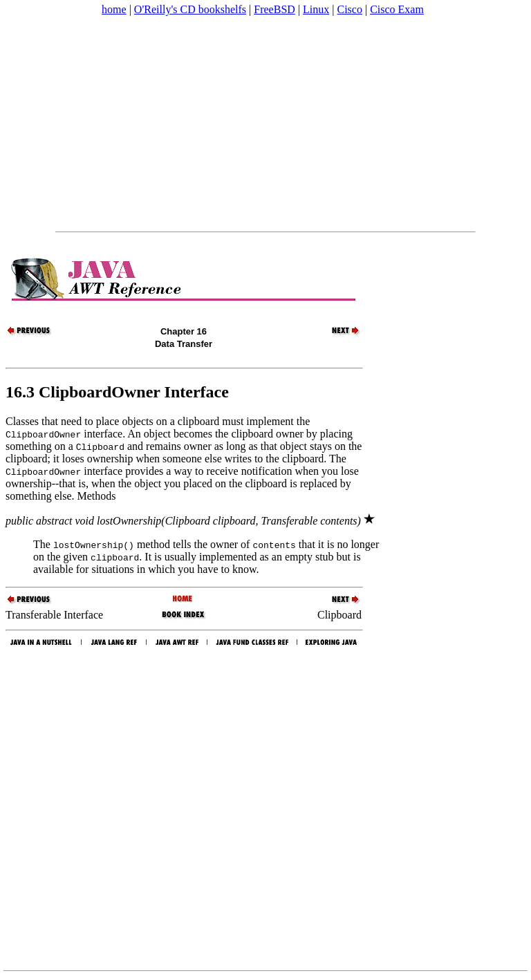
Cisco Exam (397, 9)
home (114, 9)
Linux (316, 9)
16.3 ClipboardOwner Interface (117, 392)
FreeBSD (274, 9)
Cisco (349, 9)
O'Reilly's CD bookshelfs (190, 9)
